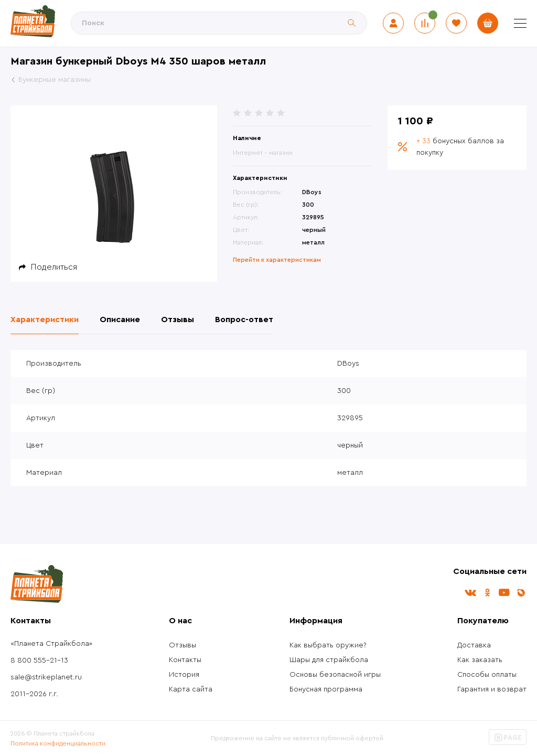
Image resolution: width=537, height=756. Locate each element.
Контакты (185, 660)
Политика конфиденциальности (58, 743)
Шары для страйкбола (329, 660)
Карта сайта (191, 689)
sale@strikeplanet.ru (46, 677)
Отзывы (182, 645)
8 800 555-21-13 (39, 661)
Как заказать (480, 660)
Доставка (474, 645)
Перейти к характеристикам (277, 260)
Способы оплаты (487, 675)
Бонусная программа (326, 689)
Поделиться (54, 267)
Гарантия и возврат (492, 689)
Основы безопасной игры (335, 675)
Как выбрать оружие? (328, 645)
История (184, 675)
